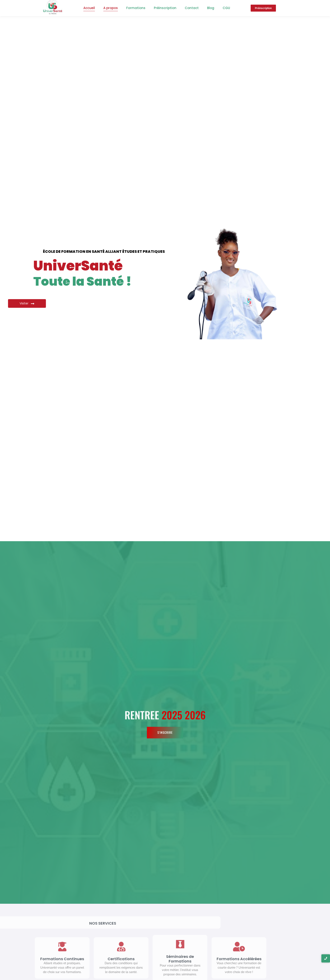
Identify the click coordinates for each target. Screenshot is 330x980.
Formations (136, 8)
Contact (192, 8)
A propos (111, 8)
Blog (211, 8)
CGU (226, 8)
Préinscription (165, 8)
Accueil (89, 8)
